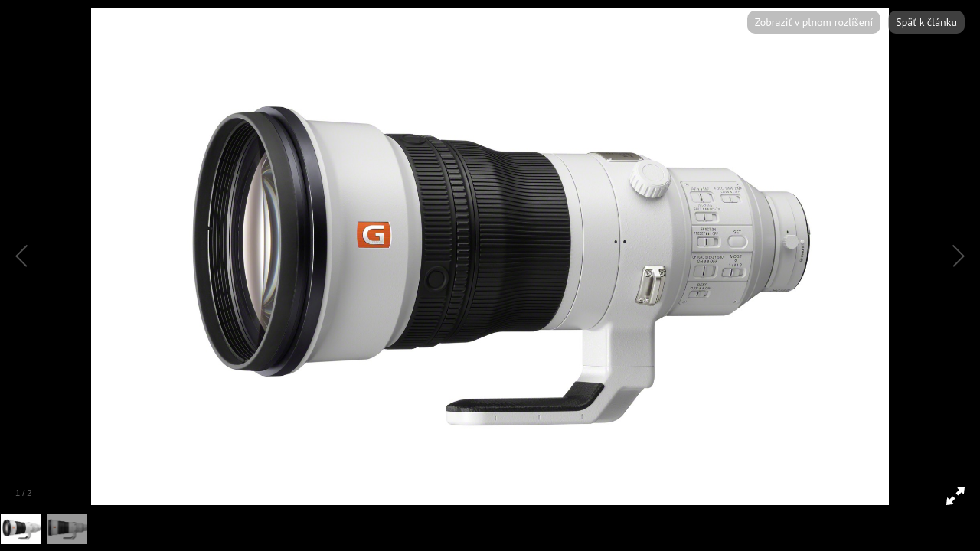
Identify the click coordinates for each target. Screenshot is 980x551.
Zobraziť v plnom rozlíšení (814, 22)
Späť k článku (926, 22)
